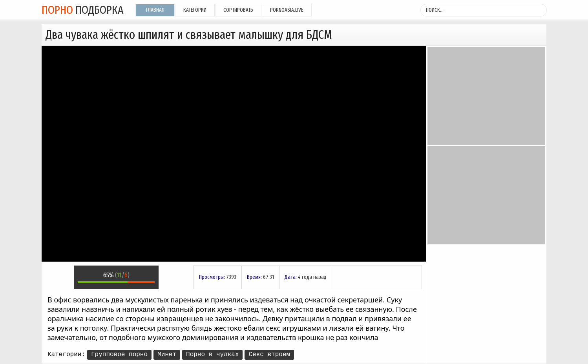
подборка (83, 10)
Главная (155, 10)
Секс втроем (269, 355)
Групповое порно (119, 355)
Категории (195, 10)
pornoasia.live (287, 10)
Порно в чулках (212, 355)
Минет (167, 355)
